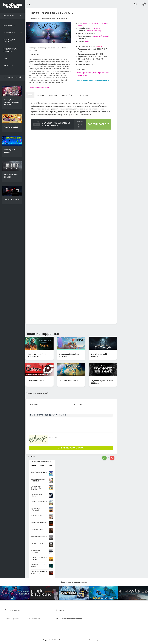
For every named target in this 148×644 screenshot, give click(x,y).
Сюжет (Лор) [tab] (68, 95)
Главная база (9, 25)
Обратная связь (34, 619)
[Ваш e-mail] (93, 409)
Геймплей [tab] (53, 95)
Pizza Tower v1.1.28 (11, 127)
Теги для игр (9, 33)
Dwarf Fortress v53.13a (39, 522)
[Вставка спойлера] (64, 415)
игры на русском (104, 73)
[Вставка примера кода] (62, 415)
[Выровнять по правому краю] (42, 415)
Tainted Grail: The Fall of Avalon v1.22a (39, 572)
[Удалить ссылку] (54, 415)
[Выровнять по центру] (40, 415)
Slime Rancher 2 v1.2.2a (39, 472)
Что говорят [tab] (84, 95)
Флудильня (8, 65)
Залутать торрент (98, 124)
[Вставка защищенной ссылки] (56, 415)
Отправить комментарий (71, 448)
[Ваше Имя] (49, 409)
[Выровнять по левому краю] (38, 415)
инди (80, 25)
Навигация (12, 16)
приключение (87, 73)
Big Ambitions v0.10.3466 (35, 551)
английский (98, 36)
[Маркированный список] (45, 415)
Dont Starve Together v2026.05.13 (38, 480)
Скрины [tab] (40, 95)
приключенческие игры (99, 23)
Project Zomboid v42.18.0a (36, 495)
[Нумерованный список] (47, 415)
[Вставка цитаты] (59, 415)
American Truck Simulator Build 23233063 (36, 488)
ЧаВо (6, 58)
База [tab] (30, 95)
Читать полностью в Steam (39, 87)
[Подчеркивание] (35, 415)
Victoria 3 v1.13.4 (37, 515)
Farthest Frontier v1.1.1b (39, 501)
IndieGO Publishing (94, 31)
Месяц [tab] (42, 465)
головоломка (82, 75)
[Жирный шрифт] (31, 415)
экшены (86, 23)
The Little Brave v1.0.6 (69, 381)
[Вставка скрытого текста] (66, 415)
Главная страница (12, 619)
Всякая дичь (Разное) (9, 41)
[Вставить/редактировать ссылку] (52, 415)
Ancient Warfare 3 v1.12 (39, 536)
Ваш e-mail (78, 404)
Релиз (87, 41)
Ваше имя (33, 404)
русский (106, 36)
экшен (79, 73)
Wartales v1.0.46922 (38, 529)
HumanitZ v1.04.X (37, 543)
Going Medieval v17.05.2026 (36, 509)
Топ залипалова (12, 78)
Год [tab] (51, 465)
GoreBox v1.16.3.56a (11, 200)
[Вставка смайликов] (50, 415)
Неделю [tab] (33, 465)
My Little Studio (95, 28)
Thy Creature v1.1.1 (36, 381)
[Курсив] (33, 415)
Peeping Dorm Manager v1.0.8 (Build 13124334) (12, 102)
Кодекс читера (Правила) (10, 50)
